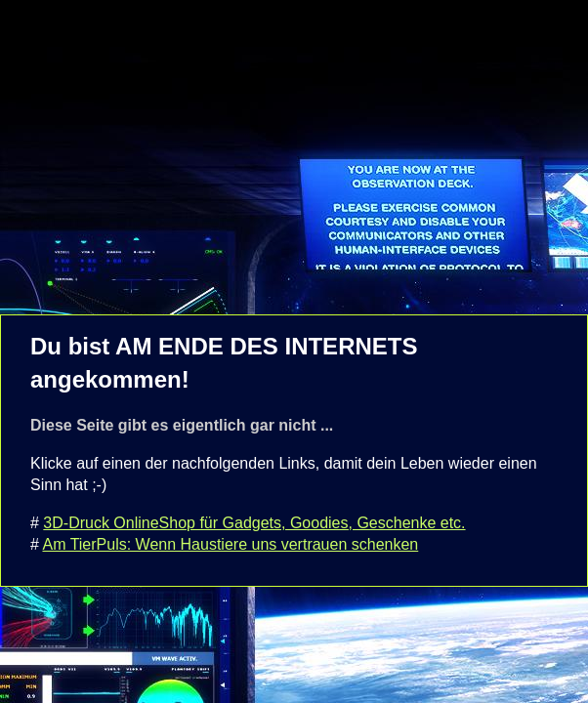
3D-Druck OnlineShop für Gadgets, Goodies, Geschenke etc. (254, 523)
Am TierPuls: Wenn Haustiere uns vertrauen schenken (230, 544)
